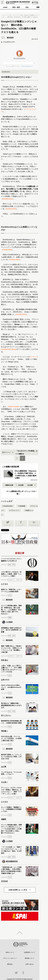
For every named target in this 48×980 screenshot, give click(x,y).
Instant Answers (14, 407)
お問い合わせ (30, 964)
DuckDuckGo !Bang (8, 349)
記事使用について (30, 952)
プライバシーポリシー (10, 958)
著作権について (30, 958)
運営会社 (10, 964)
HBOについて (10, 952)
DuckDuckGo (8, 199)
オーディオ (34, 357)
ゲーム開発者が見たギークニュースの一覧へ (22, 493)
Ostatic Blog (7, 250)
